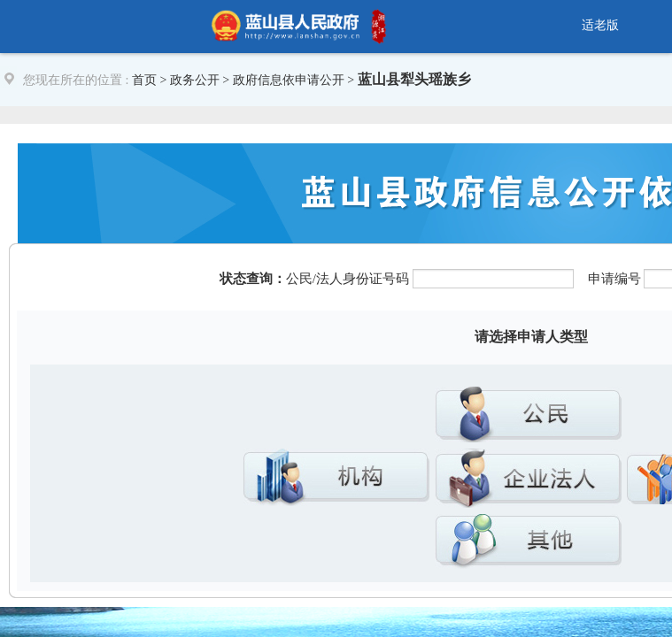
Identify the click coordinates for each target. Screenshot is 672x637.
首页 (144, 80)
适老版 (600, 25)
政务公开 (195, 80)
